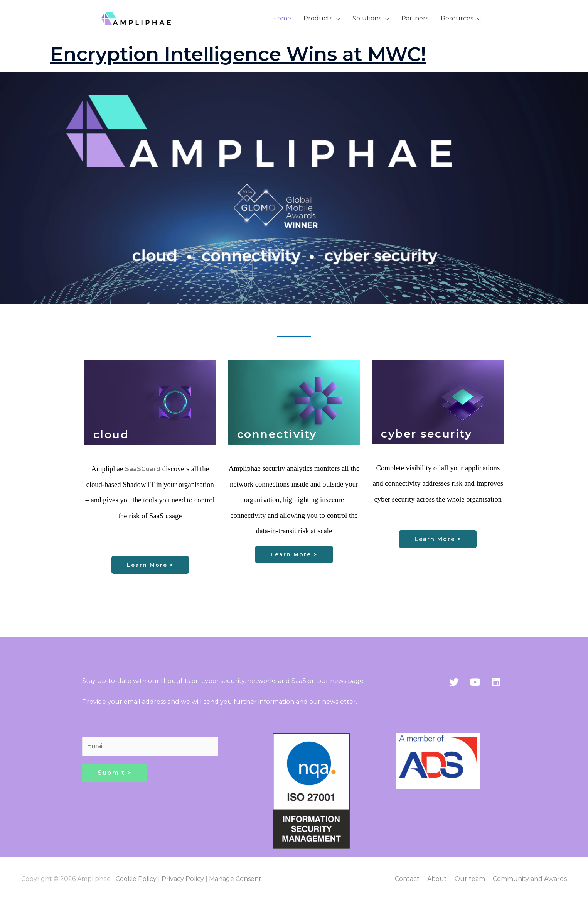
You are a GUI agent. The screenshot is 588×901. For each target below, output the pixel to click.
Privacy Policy (183, 879)
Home (282, 18)
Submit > (115, 773)
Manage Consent (235, 879)
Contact (407, 879)
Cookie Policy (136, 879)
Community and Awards (530, 879)
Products (318, 18)
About (437, 879)
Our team (470, 879)
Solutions (367, 18)
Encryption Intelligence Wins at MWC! (238, 54)
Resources (457, 18)
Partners (415, 18)
